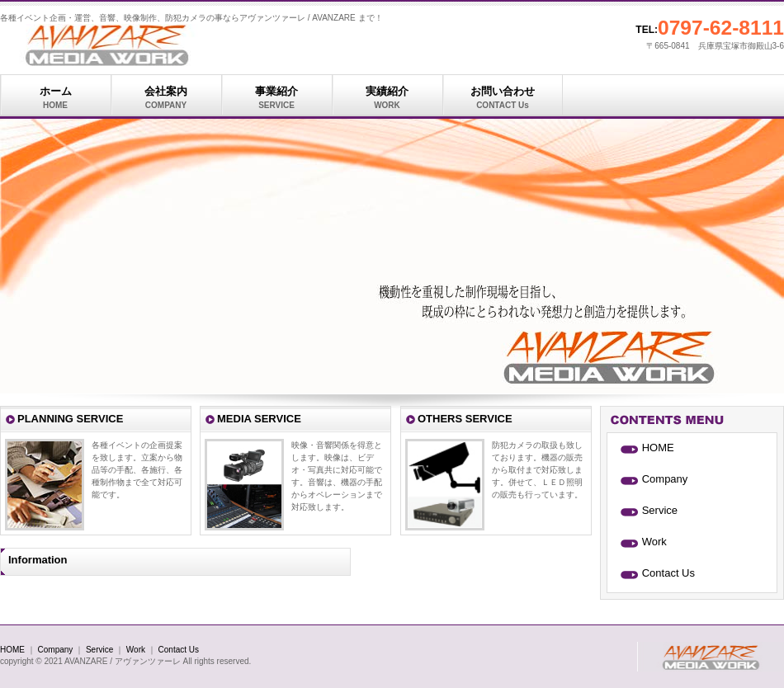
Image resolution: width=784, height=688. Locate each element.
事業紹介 (276, 98)
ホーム (55, 98)
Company (665, 479)
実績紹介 (387, 98)
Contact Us (668, 573)
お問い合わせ (503, 98)
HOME (658, 448)
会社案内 (166, 98)
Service (660, 510)
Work (654, 542)
